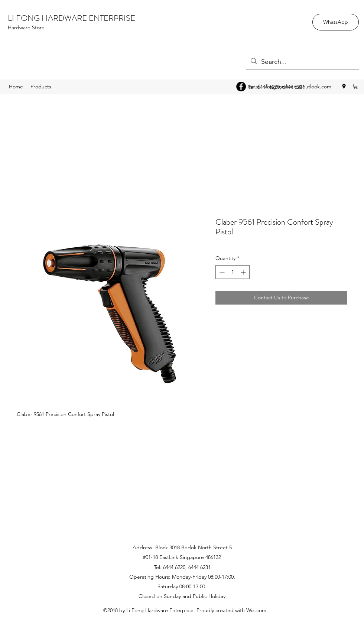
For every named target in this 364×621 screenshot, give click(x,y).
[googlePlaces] (344, 87)
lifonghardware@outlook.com (297, 87)
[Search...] (302, 62)
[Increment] (244, 272)
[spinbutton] (233, 272)
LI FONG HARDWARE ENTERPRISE (71, 18)
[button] (356, 86)
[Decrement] (221, 272)
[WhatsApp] (336, 22)
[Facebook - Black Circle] (241, 87)
